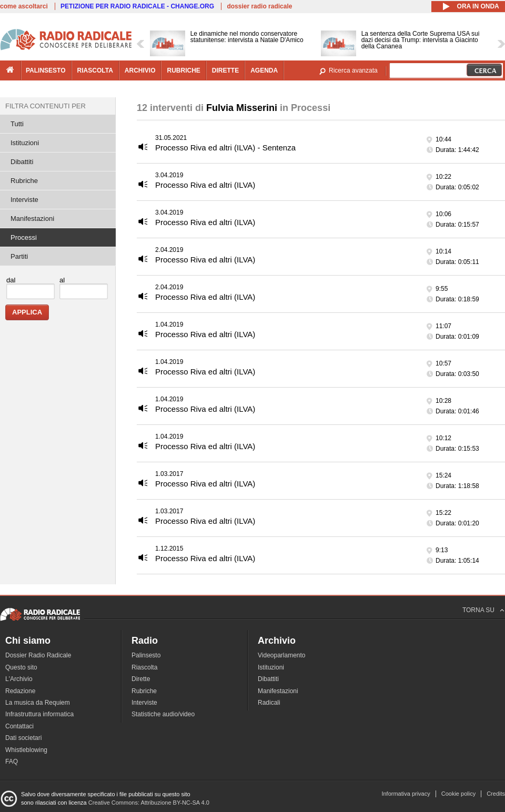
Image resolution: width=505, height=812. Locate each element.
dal (11, 280)
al (62, 280)
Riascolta (144, 667)
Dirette (141, 679)
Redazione (20, 691)
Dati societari (23, 738)
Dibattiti (22, 162)
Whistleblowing (26, 750)
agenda (264, 70)
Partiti (19, 256)
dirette (225, 70)
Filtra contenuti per (46, 106)
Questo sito (21, 667)
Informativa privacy (406, 794)
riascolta (95, 70)
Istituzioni (25, 143)
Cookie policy (458, 794)
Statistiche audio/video (163, 714)
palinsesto (46, 70)
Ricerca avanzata (353, 70)
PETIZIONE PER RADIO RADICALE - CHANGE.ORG (137, 6)
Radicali (269, 703)
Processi (24, 237)
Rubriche (24, 181)
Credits (496, 794)
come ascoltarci (24, 6)
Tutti (17, 124)
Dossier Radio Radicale (38, 655)
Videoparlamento (282, 655)
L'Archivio (19, 679)
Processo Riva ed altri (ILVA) (205, 185)
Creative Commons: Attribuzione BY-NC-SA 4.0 (149, 803)
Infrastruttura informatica (39, 714)
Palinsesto (146, 655)
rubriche (183, 70)
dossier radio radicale (259, 6)
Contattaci (19, 726)
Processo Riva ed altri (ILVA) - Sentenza (225, 148)
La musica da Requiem (38, 703)
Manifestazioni (32, 219)
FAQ (12, 762)
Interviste (24, 200)
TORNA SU (478, 610)
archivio (140, 70)
